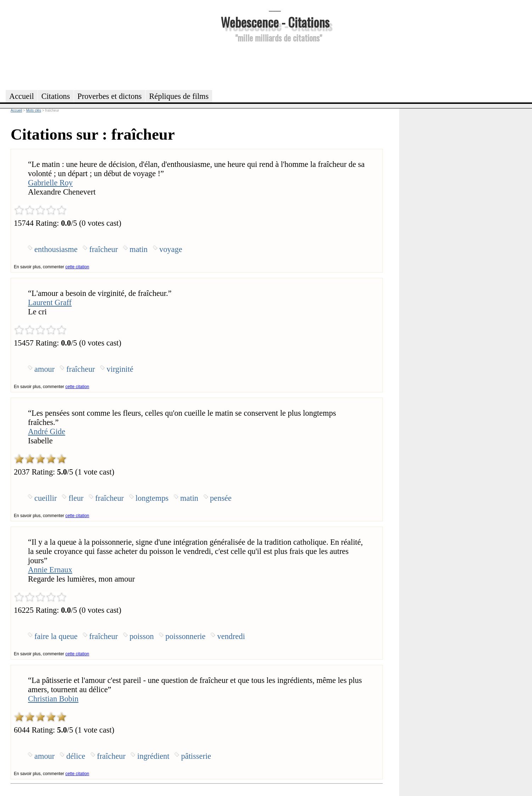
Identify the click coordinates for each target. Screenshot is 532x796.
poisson (142, 636)
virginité (120, 369)
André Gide (47, 431)
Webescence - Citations (275, 22)
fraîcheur (104, 249)
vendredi (231, 636)
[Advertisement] (275, 65)
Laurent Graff (50, 302)
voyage (171, 249)
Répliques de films (179, 96)
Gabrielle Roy (50, 183)
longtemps (152, 498)
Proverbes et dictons (110, 96)
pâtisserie (196, 756)
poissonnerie (185, 636)
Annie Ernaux (50, 570)
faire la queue (56, 636)
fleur (76, 498)
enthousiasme (56, 249)
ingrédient (153, 756)
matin (139, 249)
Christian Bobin (53, 699)
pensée (221, 498)
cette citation (77, 267)
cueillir (46, 498)
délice (76, 756)
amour (44, 369)
